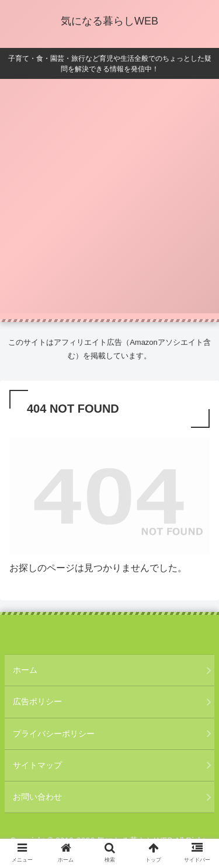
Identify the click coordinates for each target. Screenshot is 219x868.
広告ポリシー (37, 701)
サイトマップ (37, 765)
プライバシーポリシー (54, 734)
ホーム (25, 670)
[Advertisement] (109, 204)
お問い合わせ (37, 797)
